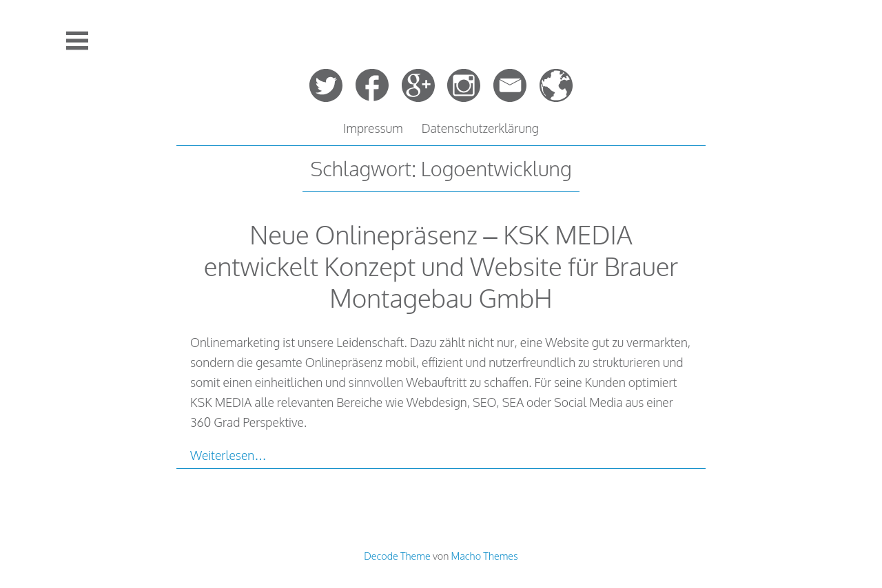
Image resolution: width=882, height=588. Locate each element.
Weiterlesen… (228, 455)
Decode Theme (397, 556)
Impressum (373, 128)
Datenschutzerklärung (480, 128)
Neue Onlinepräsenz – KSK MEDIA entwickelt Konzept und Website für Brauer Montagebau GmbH (441, 266)
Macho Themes (485, 556)
